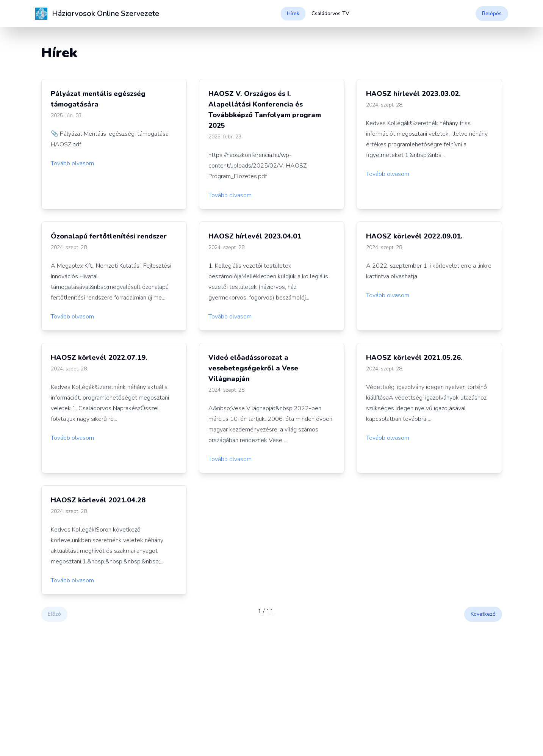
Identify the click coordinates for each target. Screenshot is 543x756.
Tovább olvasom (72, 163)
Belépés (492, 13)
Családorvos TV (330, 13)
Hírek (293, 13)
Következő (483, 614)
